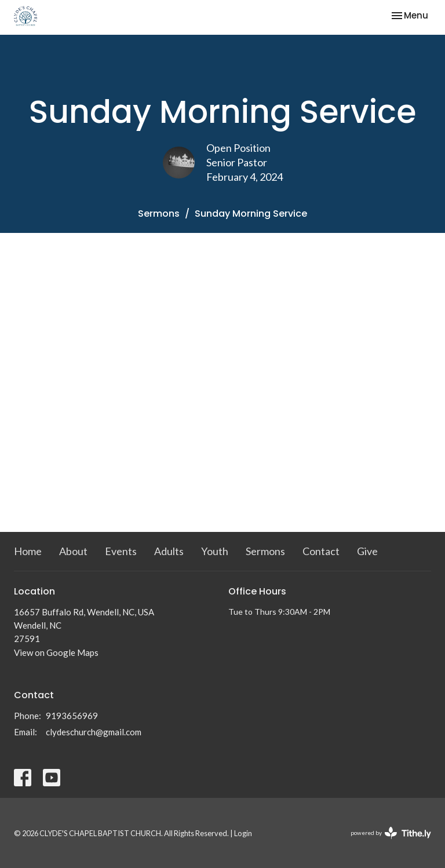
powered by (391, 833)
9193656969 (72, 716)
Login (243, 833)
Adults (169, 551)
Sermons (159, 214)
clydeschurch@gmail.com (94, 732)
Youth (215, 551)
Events (121, 551)
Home (28, 551)
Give (367, 551)
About (73, 551)
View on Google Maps (56, 652)
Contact (321, 551)
